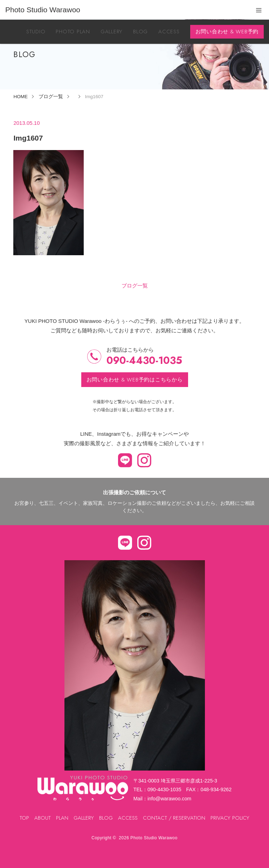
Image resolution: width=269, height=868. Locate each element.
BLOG (140, 32)
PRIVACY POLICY (230, 818)
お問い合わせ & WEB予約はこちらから (135, 380)
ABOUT (43, 818)
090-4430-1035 (144, 361)
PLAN (62, 818)
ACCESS (169, 32)
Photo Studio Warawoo (154, 838)
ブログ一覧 (135, 286)
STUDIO (36, 32)
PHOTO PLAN (73, 32)
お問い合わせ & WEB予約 (227, 32)
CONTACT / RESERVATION (174, 818)
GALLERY (112, 32)
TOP (24, 818)
